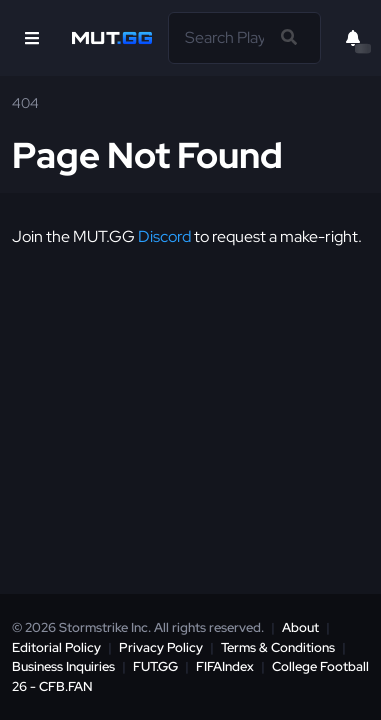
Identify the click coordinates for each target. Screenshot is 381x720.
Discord (164, 236)
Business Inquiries (63, 666)
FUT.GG (155, 666)
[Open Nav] (32, 38)
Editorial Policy (56, 647)
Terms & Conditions (278, 647)
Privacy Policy (161, 647)
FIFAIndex (225, 666)
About (300, 627)
